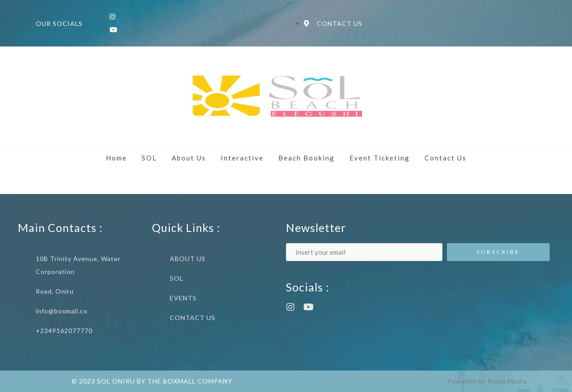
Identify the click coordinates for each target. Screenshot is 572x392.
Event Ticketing (380, 158)
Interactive (242, 158)
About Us (189, 158)
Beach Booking (307, 158)
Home (116, 158)
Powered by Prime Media (487, 381)
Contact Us (446, 158)
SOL (149, 158)
